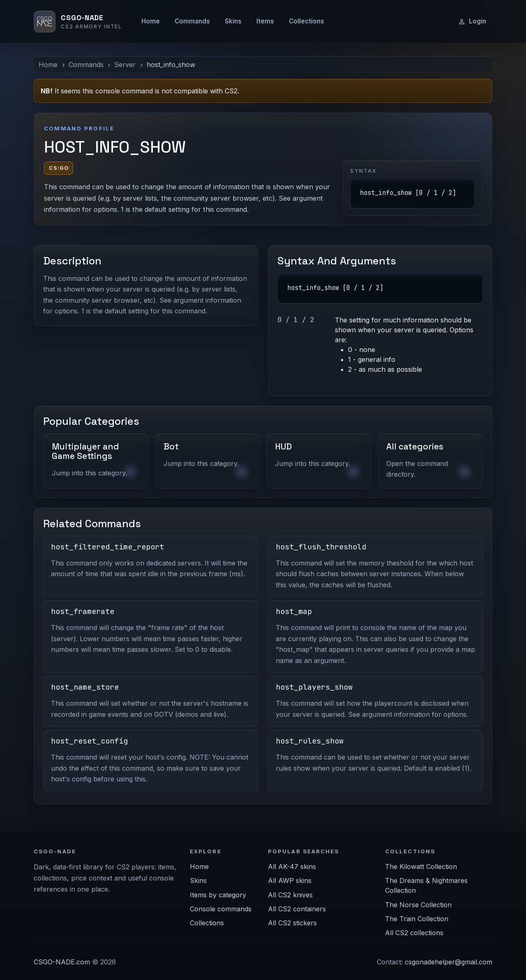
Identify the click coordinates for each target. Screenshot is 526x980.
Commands (192, 21)
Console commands (221, 909)
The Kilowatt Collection (421, 866)
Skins (233, 21)
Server (125, 65)
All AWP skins (290, 880)
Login (472, 21)
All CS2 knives (290, 895)
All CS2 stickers (292, 923)
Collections (307, 21)
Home (151, 21)
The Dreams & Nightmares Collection (426, 885)
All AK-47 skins (292, 866)
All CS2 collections (414, 933)
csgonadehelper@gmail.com (449, 962)
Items (265, 21)
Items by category (218, 895)
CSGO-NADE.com (62, 962)
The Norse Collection (418, 905)
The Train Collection (417, 919)
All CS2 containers (297, 909)
